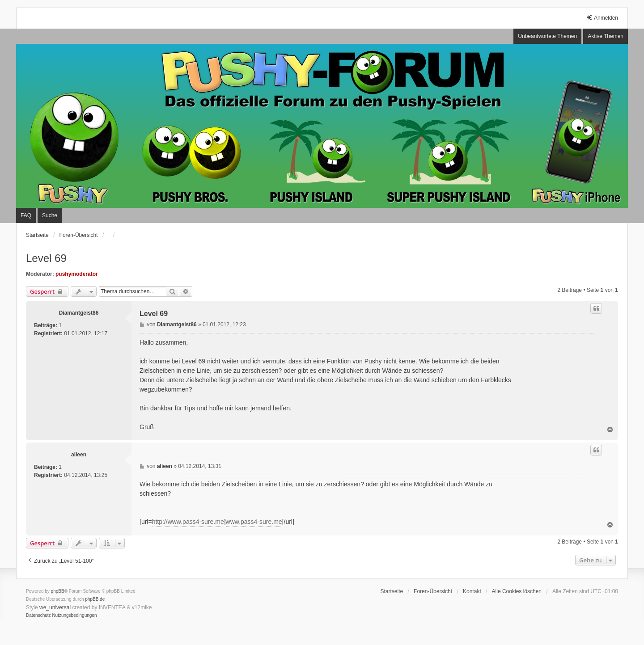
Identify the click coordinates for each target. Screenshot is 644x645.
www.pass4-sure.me (254, 522)
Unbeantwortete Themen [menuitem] (547, 36)
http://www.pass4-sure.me (188, 522)
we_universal (55, 607)
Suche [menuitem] (50, 215)
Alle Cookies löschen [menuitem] (517, 591)
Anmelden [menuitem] (602, 18)
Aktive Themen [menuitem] (606, 36)
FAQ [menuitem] (26, 215)
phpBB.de (95, 599)
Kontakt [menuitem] (472, 591)
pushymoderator (77, 274)
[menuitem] (38, 615)
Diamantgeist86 (79, 313)
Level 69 (46, 258)
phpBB (58, 591)
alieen (79, 455)
